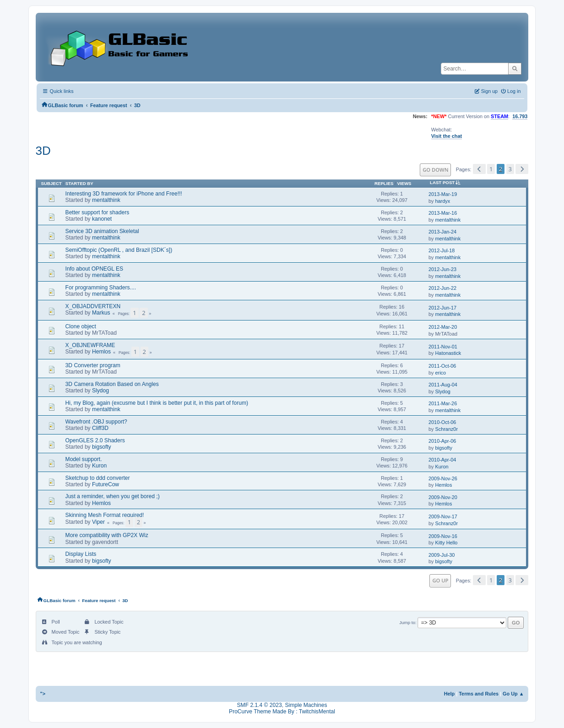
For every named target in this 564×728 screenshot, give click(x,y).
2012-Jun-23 (442, 269)
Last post (447, 182)
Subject (52, 183)
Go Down (435, 170)
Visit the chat (447, 136)
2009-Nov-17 (443, 516)
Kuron (99, 466)
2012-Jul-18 (442, 250)
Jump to (407, 622)
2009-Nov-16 (443, 536)
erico (441, 373)
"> (43, 694)
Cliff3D (100, 428)
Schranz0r (447, 429)
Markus (101, 313)
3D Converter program (93, 365)
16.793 (520, 116)
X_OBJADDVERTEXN (93, 306)
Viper (98, 522)
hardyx (443, 201)
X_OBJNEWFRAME (90, 345)
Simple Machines (306, 705)
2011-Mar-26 (443, 403)
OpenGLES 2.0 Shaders (95, 440)
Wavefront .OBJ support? (96, 422)
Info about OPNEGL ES (94, 269)
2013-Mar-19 (443, 194)
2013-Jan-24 (442, 232)
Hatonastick (448, 353)
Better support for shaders (98, 212)
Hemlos (101, 352)
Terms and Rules (479, 694)
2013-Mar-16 (443, 213)
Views (404, 183)
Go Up (440, 580)
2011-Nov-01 (443, 347)
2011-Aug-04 (443, 385)
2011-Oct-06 (442, 366)
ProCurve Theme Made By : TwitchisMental (282, 712)
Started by (79, 183)
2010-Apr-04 (442, 460)
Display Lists (81, 554)
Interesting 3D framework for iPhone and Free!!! (124, 194)
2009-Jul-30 (442, 555)
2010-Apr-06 (442, 441)
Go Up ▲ (513, 694)
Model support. (84, 459)
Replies (384, 183)
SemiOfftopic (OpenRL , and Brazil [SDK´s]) (119, 250)
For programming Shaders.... (101, 288)
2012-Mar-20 (443, 327)
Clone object (81, 326)
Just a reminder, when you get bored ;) (113, 496)
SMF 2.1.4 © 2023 (260, 705)
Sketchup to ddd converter (98, 478)
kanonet (102, 219)
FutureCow (106, 484)
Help (450, 694)
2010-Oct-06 (442, 422)
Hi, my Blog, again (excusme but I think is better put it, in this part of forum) (157, 403)
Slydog (100, 391)
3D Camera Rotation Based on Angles (112, 384)
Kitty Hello (447, 543)
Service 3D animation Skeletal (102, 231)
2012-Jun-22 (442, 288)
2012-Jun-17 (442, 308)
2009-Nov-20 (443, 497)
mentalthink (106, 200)
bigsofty (102, 447)
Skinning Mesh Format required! (105, 515)
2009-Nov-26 (443, 478)
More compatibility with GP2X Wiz (107, 535)
